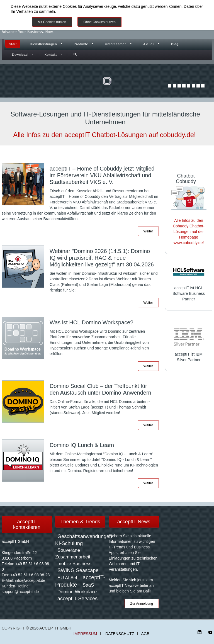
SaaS (88, 585)
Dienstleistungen (43, 44)
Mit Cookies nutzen (52, 22)
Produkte (81, 44)
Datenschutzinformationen (80, 11)
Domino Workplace (77, 592)
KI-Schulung (69, 543)
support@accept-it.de (20, 592)
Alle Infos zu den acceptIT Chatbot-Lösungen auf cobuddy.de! (104, 135)
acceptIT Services (77, 599)
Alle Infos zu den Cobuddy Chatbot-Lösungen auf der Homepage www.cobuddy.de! (189, 232)
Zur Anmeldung (142, 604)
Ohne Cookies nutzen (99, 22)
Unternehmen (116, 44)
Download (20, 55)
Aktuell (149, 44)
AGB (145, 634)
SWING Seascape (78, 570)
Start (13, 44)
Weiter (148, 231)
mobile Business (74, 564)
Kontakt (51, 55)
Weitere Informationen (147, 22)
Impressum (85, 634)
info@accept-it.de (30, 580)
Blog (175, 44)
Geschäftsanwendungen (85, 536)
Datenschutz (120, 634)
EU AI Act (67, 578)
